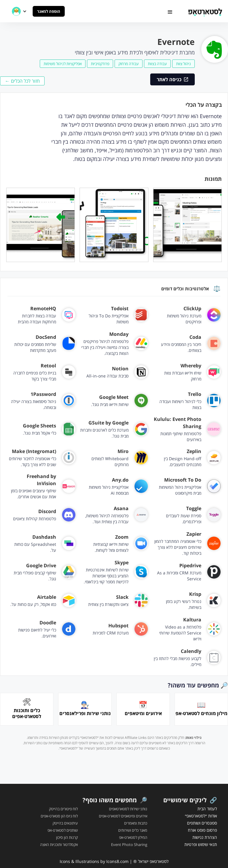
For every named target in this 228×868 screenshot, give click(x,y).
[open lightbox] (187, 225)
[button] (170, 12)
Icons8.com (117, 861)
